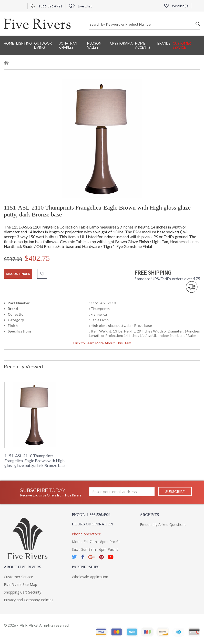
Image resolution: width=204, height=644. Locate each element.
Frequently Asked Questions (163, 524)
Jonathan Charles (68, 45)
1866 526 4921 (47, 6)
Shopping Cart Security (23, 592)
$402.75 (37, 258)
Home (9, 43)
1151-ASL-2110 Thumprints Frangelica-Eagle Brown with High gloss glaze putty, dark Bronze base (35, 460)
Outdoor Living (43, 45)
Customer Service (182, 45)
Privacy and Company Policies (29, 600)
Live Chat (80, 6)
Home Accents (143, 45)
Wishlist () (176, 6)
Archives (150, 515)
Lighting (24, 43)
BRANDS (164, 43)
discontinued (18, 274)
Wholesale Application (90, 577)
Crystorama (121, 43)
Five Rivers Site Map (21, 584)
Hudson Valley (94, 45)
